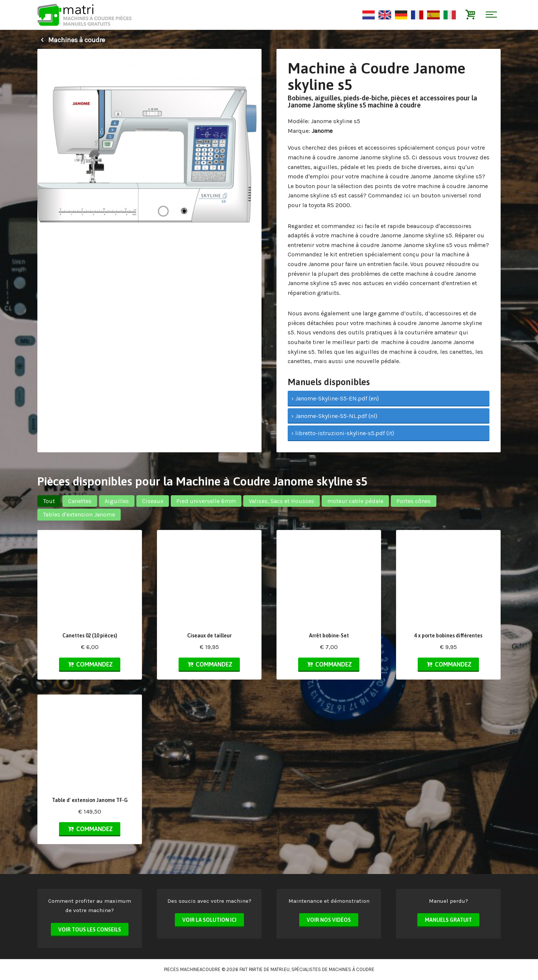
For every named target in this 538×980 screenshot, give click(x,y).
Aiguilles (117, 501)
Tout (49, 501)
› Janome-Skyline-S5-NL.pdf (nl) (334, 416)
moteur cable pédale (355, 501)
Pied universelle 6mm (206, 501)
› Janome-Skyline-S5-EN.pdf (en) (335, 398)
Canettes (80, 501)
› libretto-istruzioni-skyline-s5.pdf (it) (343, 433)
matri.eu (280, 969)
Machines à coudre (71, 40)
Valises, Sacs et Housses (282, 501)
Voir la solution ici (209, 920)
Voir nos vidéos (329, 920)
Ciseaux (153, 501)
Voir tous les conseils (90, 930)
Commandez (90, 664)
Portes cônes (414, 501)
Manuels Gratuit (448, 920)
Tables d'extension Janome (79, 514)
